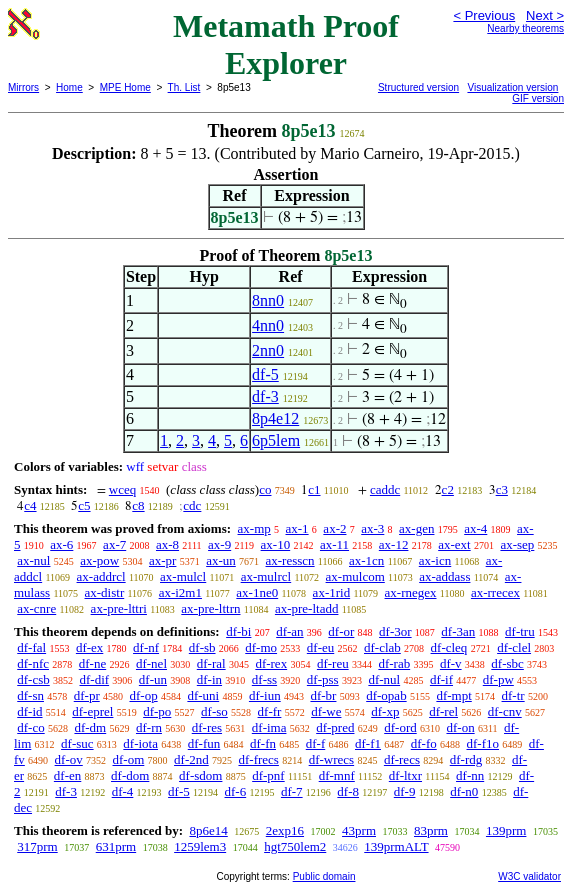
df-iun (265, 695)
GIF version (538, 98)
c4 (30, 505)
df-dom (130, 775)
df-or (341, 631)
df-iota (140, 743)
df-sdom (200, 775)
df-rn (149, 727)
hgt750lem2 (295, 846)
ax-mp (254, 528)
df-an (289, 631)
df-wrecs (331, 759)
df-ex (89, 647)
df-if (441, 679)
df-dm (90, 727)
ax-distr (105, 592)
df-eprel (92, 711)
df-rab (394, 663)
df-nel (151, 663)
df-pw (498, 679)
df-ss (264, 679)
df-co (30, 727)
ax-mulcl (183, 576)
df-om (129, 759)
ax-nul (33, 560)
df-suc (77, 743)
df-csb (33, 679)
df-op (143, 695)
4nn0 (268, 325)
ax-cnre (36, 608)
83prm (431, 830)
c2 (448, 489)
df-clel (514, 647)
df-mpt (453, 695)
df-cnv (505, 711)
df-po (157, 711)
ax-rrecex (495, 592)
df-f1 (368, 743)
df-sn (30, 695)
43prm (359, 830)
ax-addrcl (101, 576)
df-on (460, 727)
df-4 (123, 791)
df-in (209, 679)
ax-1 (297, 528)
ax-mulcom (355, 576)
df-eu (320, 647)
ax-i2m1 (180, 592)
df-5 (265, 374)
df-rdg (466, 759)
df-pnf (268, 775)
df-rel (443, 711)
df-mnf (337, 775)
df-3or (395, 631)
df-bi (238, 631)
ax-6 (61, 544)
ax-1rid (332, 592)
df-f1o (483, 743)
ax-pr (162, 560)
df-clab (382, 647)
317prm (37, 846)
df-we (326, 711)
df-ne (92, 663)
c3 (502, 489)
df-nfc (33, 663)
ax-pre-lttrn (210, 608)
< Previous (484, 15)
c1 (314, 489)
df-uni (203, 695)
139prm (506, 830)
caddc (385, 489)
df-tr (513, 695)
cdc (192, 505)
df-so (214, 711)
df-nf (146, 647)
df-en (67, 775)
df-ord (400, 727)
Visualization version (512, 87)
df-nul (384, 679)
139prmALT (396, 846)
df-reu (333, 663)
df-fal (31, 647)
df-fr (270, 711)
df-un (153, 679)
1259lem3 (200, 846)
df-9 (405, 791)
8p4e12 (275, 418)
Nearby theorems (525, 28)
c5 (84, 505)
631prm (116, 846)
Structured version (418, 87)
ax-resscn (290, 560)
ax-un (221, 560)
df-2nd (191, 759)
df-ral (211, 663)
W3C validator (529, 876)
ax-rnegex (411, 592)
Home (69, 87)
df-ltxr (405, 775)
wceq (122, 489)
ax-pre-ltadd (307, 608)
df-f (316, 743)
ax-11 (334, 544)
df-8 (348, 791)
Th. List (184, 87)
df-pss (323, 679)
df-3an (458, 631)
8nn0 (268, 300)
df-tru (520, 631)
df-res (207, 727)
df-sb (202, 647)
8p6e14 (208, 830)
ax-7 (114, 544)
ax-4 (475, 528)
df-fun (204, 743)
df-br (323, 695)
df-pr (87, 695)
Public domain (324, 876)
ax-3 (372, 528)
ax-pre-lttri (119, 608)
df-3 (265, 396)
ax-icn (435, 560)
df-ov (69, 759)
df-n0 (464, 791)
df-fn (263, 743)
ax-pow (99, 560)
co (265, 489)
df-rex (271, 663)
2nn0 (268, 350)
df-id (29, 711)
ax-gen (416, 528)
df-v (451, 663)
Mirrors (23, 87)
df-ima (269, 727)
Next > (545, 15)
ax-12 (394, 544)
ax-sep (517, 544)
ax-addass (444, 576)
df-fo (424, 743)
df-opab (386, 695)
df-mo (261, 647)
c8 (138, 505)
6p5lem (276, 440)
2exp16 (285, 830)
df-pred (335, 727)
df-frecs (258, 759)
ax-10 (276, 544)
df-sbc (507, 663)
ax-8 (167, 544)
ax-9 (219, 544)
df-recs (402, 759)
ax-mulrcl (266, 576)
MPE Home (125, 87)
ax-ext (454, 544)
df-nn (470, 775)
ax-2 (334, 528)
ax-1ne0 (257, 592)
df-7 (292, 791)
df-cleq (449, 647)
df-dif (95, 679)
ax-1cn (366, 560)
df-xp (385, 711)
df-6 (236, 791)
